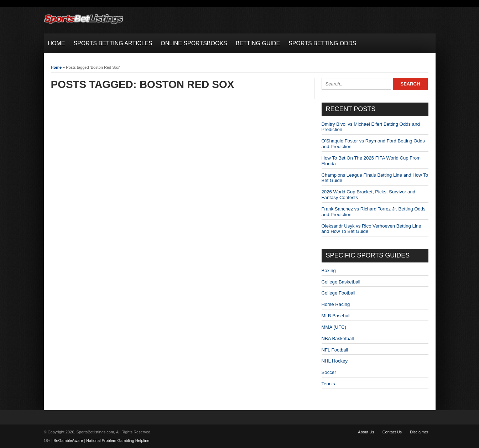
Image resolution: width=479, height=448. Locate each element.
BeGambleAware (68, 441)
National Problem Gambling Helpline (118, 441)
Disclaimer (419, 432)
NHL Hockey (335, 361)
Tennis (328, 384)
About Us (366, 432)
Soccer (329, 372)
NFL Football (335, 350)
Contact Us (392, 432)
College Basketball (341, 282)
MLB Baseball (336, 316)
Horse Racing (336, 304)
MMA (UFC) (334, 327)
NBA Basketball (338, 338)
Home (56, 67)
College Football (339, 293)
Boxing (329, 270)
